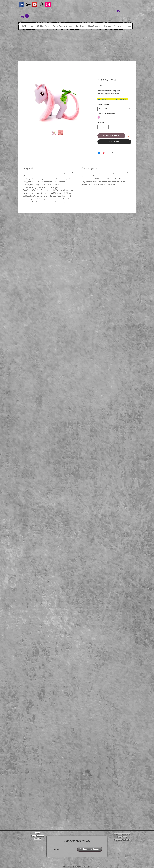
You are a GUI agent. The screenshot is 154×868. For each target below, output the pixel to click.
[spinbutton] (103, 127)
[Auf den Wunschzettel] (129, 136)
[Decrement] (99, 127)
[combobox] (114, 109)
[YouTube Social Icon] (35, 4)
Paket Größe (104, 104)
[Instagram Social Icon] (48, 4)
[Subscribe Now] (90, 849)
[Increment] (106, 127)
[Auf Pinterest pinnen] (104, 153)
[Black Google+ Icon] (28, 4)
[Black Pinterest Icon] (41, 4)
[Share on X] (113, 153)
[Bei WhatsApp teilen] (108, 153)
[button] (25, 16)
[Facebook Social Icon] (21, 4)
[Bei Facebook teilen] (99, 153)
